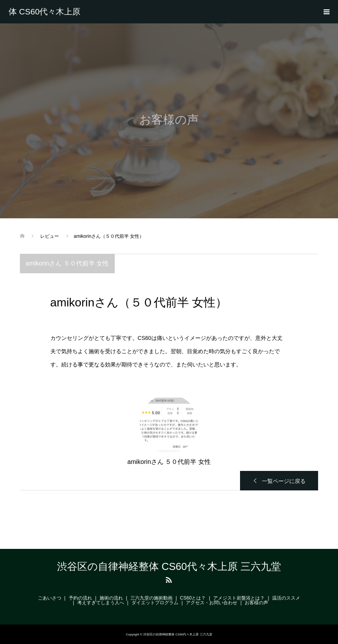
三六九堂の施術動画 (151, 598)
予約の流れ (80, 598)
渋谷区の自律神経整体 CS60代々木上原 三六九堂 (46, 12)
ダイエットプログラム (155, 603)
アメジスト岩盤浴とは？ (239, 598)
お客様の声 (256, 603)
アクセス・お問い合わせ (212, 603)
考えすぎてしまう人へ (101, 603)
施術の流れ (111, 598)
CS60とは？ (193, 598)
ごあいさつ (50, 598)
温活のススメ (286, 598)
